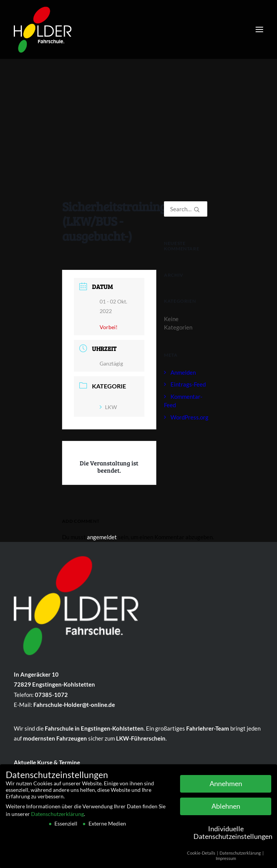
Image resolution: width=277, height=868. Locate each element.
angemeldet (102, 537)
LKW (108, 407)
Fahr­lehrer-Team (208, 728)
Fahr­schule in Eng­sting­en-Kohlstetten (94, 728)
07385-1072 (51, 695)
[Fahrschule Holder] (43, 28)
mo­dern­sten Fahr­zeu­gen (55, 738)
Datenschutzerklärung (57, 816)
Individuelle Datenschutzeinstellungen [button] (232, 835)
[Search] (186, 209)
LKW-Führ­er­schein (141, 738)
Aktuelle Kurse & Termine (47, 762)
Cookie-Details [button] (202, 855)
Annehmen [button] (226, 786)
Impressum (226, 861)
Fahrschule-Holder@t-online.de (74, 705)
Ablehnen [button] (226, 808)
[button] (259, 29)
